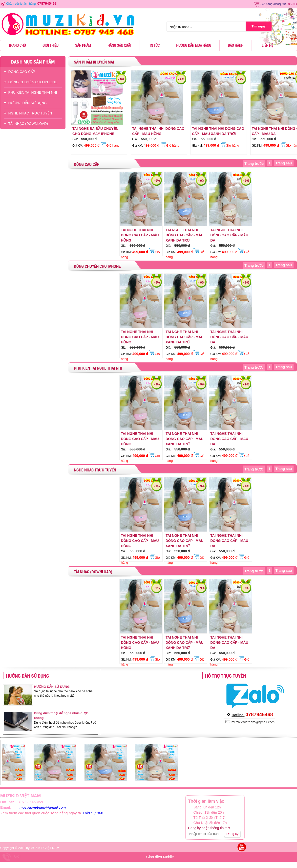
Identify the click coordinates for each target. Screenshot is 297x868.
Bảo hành (236, 45)
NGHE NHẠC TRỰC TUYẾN (30, 113)
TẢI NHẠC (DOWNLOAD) (28, 124)
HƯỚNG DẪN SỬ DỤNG (28, 103)
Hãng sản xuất (119, 45)
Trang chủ (17, 45)
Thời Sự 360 (93, 813)
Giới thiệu (51, 45)
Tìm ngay (259, 26)
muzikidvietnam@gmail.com (43, 807)
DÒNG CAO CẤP (22, 72)
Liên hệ (267, 45)
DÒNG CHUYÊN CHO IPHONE (33, 82)
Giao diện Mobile (160, 857)
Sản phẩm (83, 45)
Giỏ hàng (266, 4)
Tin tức (154, 45)
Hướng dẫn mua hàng (194, 45)
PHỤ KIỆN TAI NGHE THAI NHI (33, 92)
